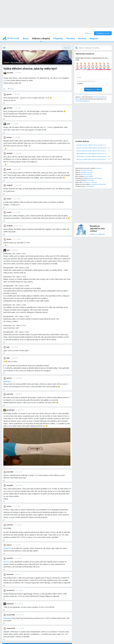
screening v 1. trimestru (90, 182)
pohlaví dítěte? (89, 176)
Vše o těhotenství (17, 62)
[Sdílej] (11, 89)
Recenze (82, 38)
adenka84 (8, 618)
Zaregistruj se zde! (103, 33)
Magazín (94, 38)
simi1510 (8, 548)
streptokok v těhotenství (98, 184)
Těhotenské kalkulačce (82, 101)
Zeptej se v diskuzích (97, 234)
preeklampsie (90, 186)
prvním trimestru (87, 170)
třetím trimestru (87, 174)
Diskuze (6, 62)
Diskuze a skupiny (41, 38)
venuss (7, 562)
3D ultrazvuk (90, 180)
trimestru (99, 168)
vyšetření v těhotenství (95, 178)
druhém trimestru (88, 172)
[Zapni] (67, 48)
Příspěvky (58, 38)
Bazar (26, 38)
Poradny (70, 38)
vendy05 (8, 381)
